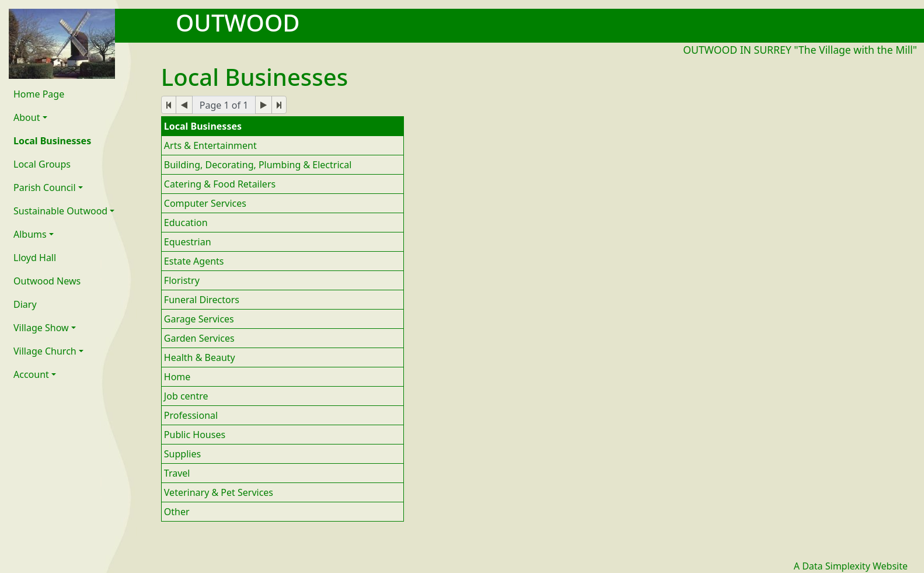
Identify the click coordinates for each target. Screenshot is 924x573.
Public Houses (195, 435)
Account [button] (31, 374)
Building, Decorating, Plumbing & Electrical (258, 165)
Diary (25, 304)
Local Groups (42, 164)
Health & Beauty (200, 357)
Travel (177, 473)
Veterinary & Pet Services (219, 492)
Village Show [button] (41, 328)
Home (177, 377)
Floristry (182, 280)
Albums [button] (30, 234)
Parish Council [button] (45, 187)
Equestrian (188, 242)
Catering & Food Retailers (220, 184)
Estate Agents (194, 261)
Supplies (182, 454)
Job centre (186, 396)
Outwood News (47, 281)
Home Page (39, 94)
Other (177, 512)
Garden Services (199, 338)
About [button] (27, 117)
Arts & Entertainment (210, 145)
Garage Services (199, 319)
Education (186, 223)
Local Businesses (52, 141)
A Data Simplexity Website (851, 566)
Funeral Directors (202, 300)
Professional (191, 415)
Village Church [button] (45, 351)
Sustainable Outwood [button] (60, 211)
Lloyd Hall (35, 258)
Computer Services (205, 203)
